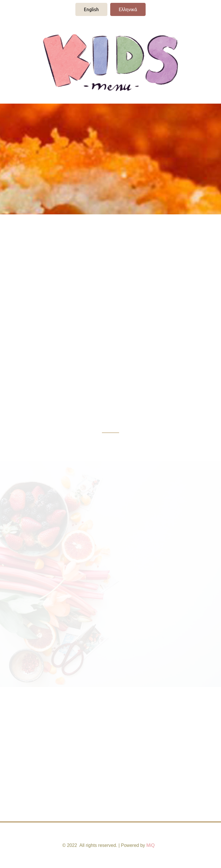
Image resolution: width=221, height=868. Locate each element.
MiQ (150, 845)
